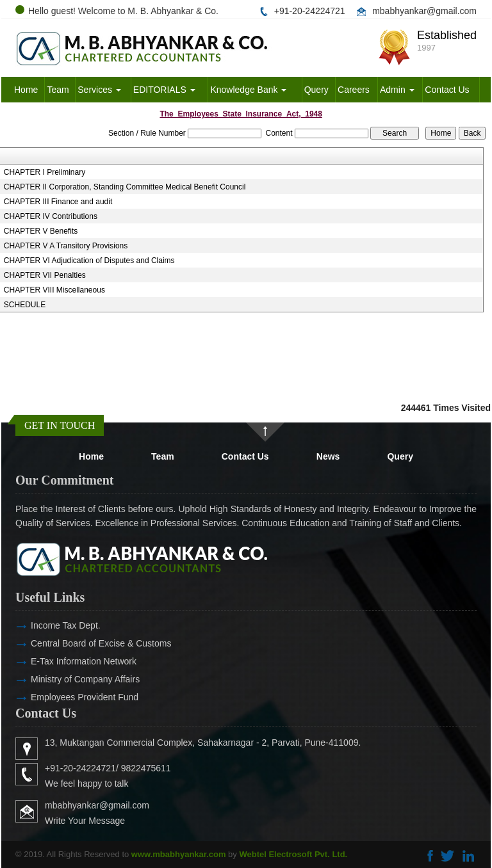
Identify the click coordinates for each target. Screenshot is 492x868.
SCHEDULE (25, 305)
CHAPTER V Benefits (41, 231)
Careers (354, 90)
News (328, 456)
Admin (397, 90)
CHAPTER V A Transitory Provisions (66, 246)
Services (99, 90)
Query (316, 90)
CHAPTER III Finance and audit (58, 202)
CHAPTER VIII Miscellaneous (54, 290)
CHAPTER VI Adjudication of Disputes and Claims (89, 261)
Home (26, 90)
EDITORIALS (164, 90)
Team (58, 90)
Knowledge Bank (248, 90)
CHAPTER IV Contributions (51, 216)
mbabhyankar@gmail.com (424, 11)
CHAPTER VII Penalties (45, 275)
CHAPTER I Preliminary (45, 172)
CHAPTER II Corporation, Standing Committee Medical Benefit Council (125, 187)
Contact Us (447, 90)
